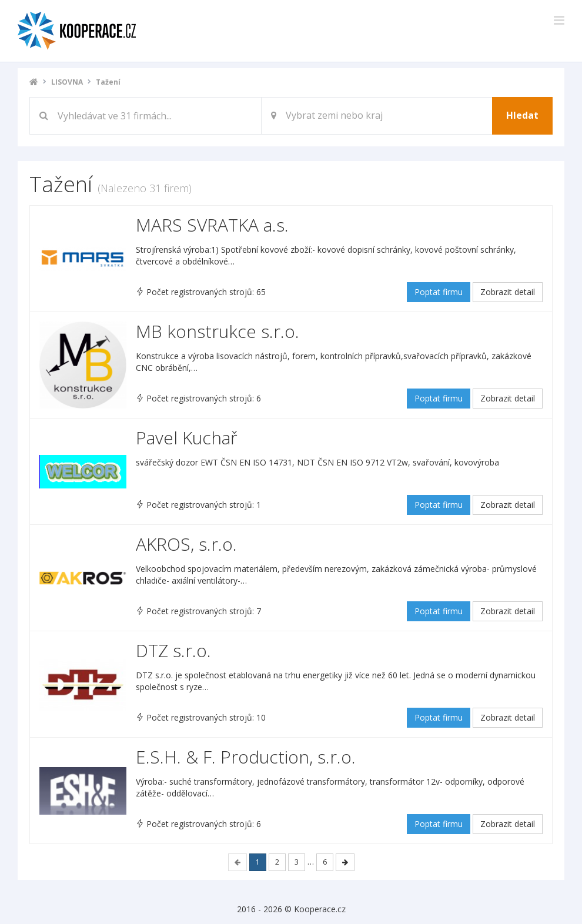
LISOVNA (67, 82)
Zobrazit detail (508, 292)
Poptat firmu (439, 292)
